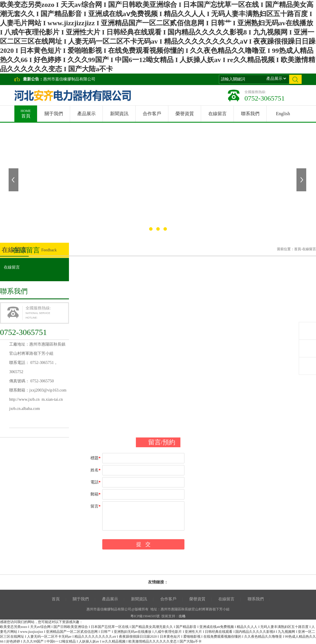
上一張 (14, 180)
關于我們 (54, 114)
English (283, 114)
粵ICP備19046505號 (145, 616)
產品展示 (86, 114)
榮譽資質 (185, 114)
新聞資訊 (119, 114)
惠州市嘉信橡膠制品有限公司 (69, 79)
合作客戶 (152, 114)
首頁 (26, 112)
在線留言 (217, 114)
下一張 (302, 180)
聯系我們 (250, 114)
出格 (182, 616)
